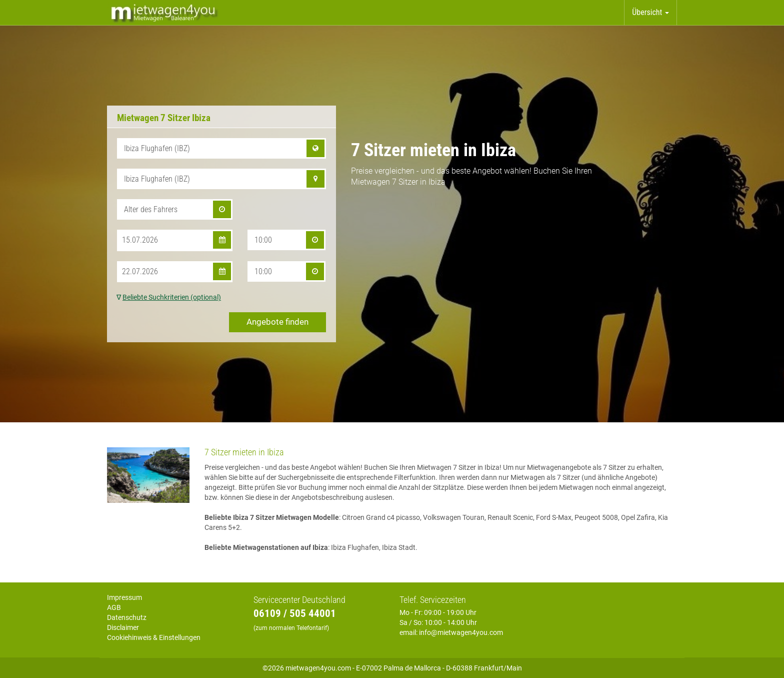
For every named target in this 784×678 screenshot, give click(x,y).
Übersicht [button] (650, 12)
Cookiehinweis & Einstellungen (154, 637)
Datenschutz (127, 617)
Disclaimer (123, 627)
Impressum (124, 597)
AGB (114, 607)
